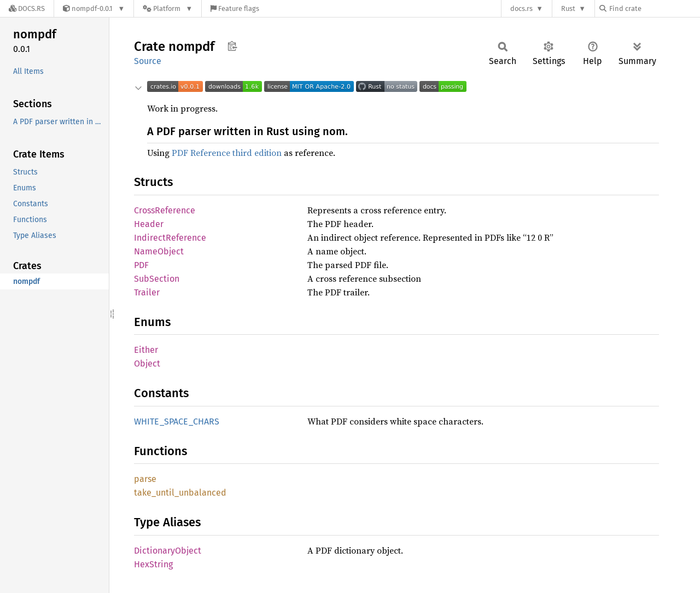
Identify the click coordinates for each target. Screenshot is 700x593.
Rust (568, 8)
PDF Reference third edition (227, 153)
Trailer (147, 292)
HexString (153, 564)
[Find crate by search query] (654, 8)
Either (146, 350)
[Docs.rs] (27, 8)
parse (145, 479)
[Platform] (168, 8)
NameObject (159, 251)
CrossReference (165, 210)
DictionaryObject (168, 551)
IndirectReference (170, 238)
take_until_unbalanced (180, 493)
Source (148, 61)
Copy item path (232, 46)
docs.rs (521, 8)
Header (149, 224)
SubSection (157, 279)
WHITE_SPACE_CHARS (177, 422)
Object (147, 364)
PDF (141, 265)
